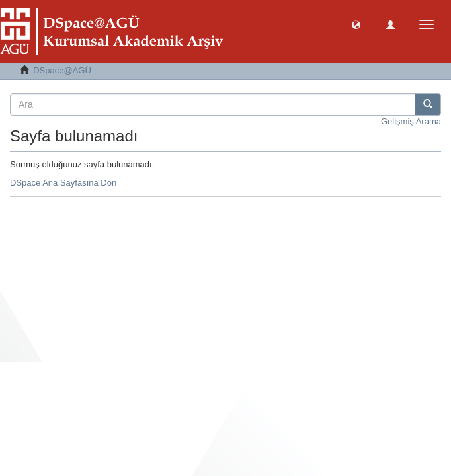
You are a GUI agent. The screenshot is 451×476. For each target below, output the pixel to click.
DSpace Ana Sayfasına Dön (63, 183)
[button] (356, 24)
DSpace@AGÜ (62, 70)
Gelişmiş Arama (411, 121)
